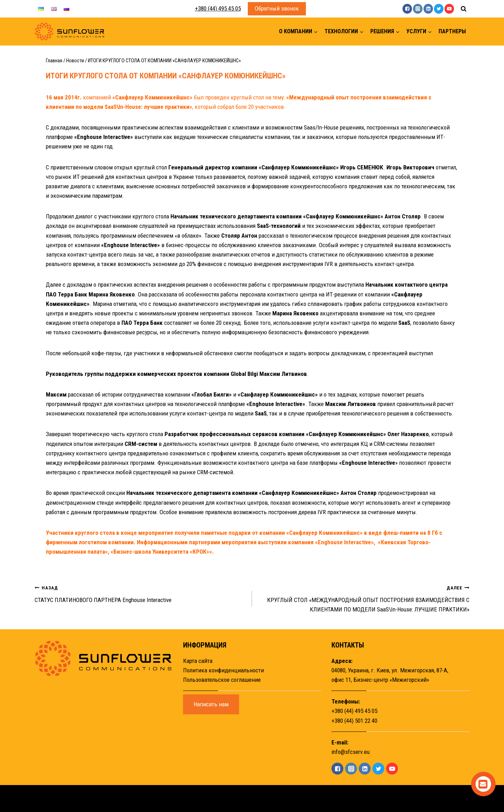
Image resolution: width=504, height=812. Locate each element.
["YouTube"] (449, 9)
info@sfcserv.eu (351, 752)
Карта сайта (198, 661)
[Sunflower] (70, 32)
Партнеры (452, 31)
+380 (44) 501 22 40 (354, 721)
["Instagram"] (418, 9)
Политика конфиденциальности (223, 670)
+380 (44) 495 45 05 (218, 8)
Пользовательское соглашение (222, 680)
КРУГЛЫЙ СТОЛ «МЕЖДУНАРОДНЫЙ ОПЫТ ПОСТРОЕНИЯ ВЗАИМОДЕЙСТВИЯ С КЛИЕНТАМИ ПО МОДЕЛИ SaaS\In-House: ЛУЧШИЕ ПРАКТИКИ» (364, 598)
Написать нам (211, 704)
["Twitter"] (439, 9)
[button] (316, 32)
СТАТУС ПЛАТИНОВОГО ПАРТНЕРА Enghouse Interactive (140, 593)
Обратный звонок (277, 8)
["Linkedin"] (428, 9)
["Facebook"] (407, 9)
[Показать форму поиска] (463, 9)
